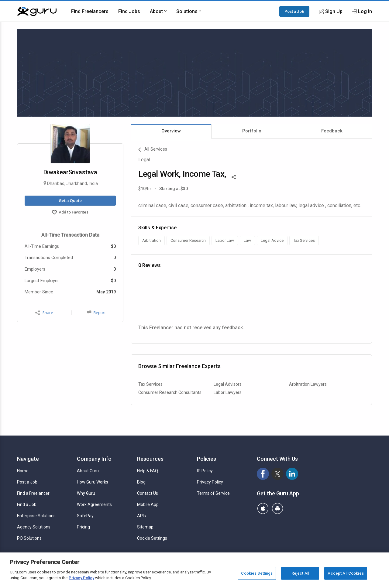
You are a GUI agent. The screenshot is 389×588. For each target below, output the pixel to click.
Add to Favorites (70, 213)
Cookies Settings (257, 573)
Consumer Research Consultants (170, 392)
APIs (141, 516)
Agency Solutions (34, 527)
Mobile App (148, 504)
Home (23, 471)
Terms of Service (213, 493)
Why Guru (86, 493)
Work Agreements (94, 504)
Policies (207, 459)
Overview (171, 131)
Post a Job (294, 11)
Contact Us (148, 493)
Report (96, 313)
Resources (150, 459)
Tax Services (150, 384)
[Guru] (37, 12)
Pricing (83, 527)
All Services (153, 150)
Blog (141, 482)
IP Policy (205, 471)
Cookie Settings (152, 538)
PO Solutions (29, 538)
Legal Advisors (228, 384)
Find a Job (27, 504)
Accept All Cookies (346, 573)
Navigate (28, 459)
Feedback (332, 131)
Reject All (300, 573)
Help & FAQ (148, 471)
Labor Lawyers (228, 392)
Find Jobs (129, 11)
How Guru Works (93, 482)
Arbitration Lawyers (308, 384)
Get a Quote (70, 200)
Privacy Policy (210, 482)
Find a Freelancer (33, 493)
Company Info (94, 459)
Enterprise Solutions (36, 516)
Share (44, 313)
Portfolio (252, 131)
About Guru (88, 471)
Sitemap (145, 527)
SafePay (85, 516)
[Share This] (234, 176)
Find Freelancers (90, 11)
